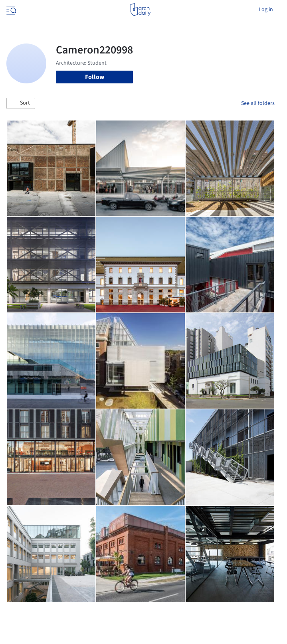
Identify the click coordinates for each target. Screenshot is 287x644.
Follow (95, 77)
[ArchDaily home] (140, 10)
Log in (266, 10)
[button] (21, 103)
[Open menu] (10, 10)
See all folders (258, 103)
